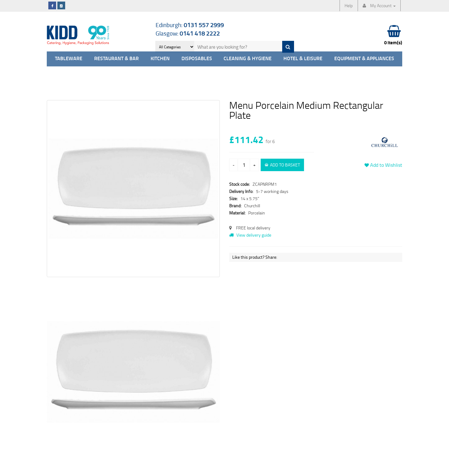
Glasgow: (188, 33)
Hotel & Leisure (303, 59)
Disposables (197, 59)
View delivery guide (250, 235)
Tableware (69, 59)
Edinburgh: (190, 25)
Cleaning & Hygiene (248, 59)
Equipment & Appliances (364, 59)
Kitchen (160, 59)
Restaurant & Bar (116, 59)
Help (349, 5)
